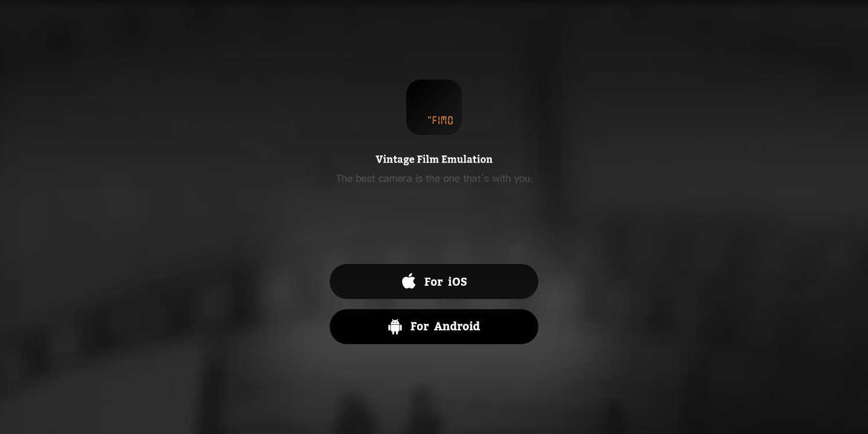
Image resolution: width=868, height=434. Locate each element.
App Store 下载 (434, 281)
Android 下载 (434, 327)
